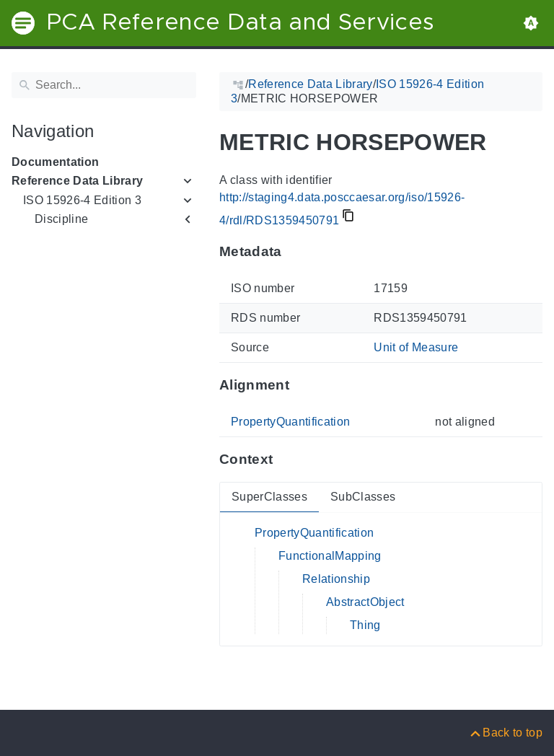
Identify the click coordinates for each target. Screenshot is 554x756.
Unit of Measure (416, 347)
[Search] (104, 85)
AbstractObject (365, 602)
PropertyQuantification (290, 422)
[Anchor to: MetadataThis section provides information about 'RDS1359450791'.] (296, 252)
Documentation (55, 162)
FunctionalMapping (330, 556)
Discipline (61, 219)
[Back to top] (505, 733)
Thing (365, 625)
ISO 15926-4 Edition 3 (82, 200)
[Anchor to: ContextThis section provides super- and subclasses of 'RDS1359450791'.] (287, 460)
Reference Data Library (77, 181)
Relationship (336, 579)
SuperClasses (269, 497)
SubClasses (363, 497)
